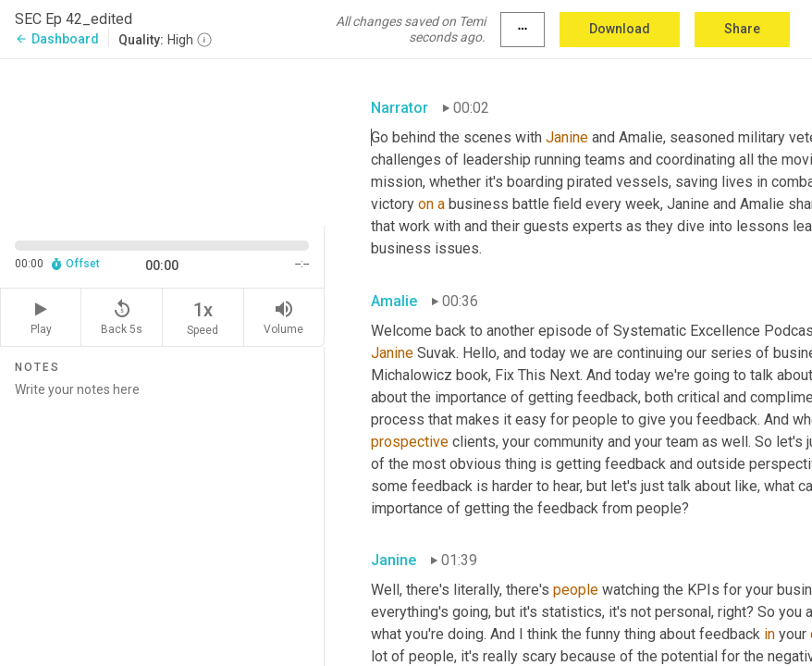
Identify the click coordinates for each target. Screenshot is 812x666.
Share (742, 29)
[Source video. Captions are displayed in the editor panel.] (162, 141)
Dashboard (57, 39)
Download (620, 29)
